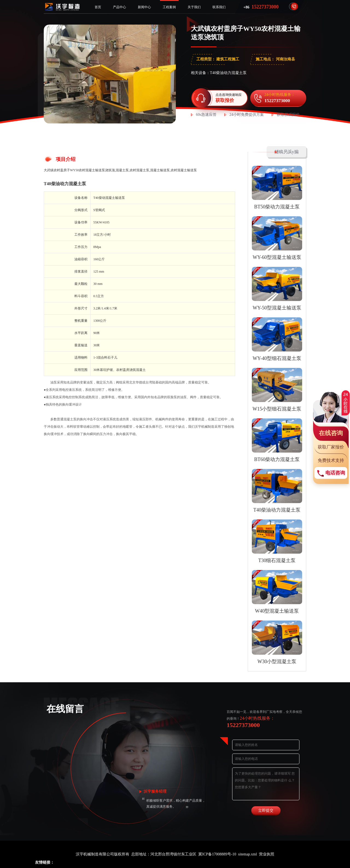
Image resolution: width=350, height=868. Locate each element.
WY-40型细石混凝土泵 (277, 358)
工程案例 (169, 7)
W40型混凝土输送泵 (277, 611)
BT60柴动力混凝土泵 (277, 459)
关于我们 (194, 7)
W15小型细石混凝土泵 (277, 409)
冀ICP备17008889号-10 (217, 854)
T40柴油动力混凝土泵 (65, 184)
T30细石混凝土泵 (277, 560)
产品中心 (119, 7)
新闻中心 (144, 7)
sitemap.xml (248, 854)
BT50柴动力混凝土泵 (277, 207)
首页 (98, 7)
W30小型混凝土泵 (277, 662)
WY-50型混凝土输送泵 (277, 308)
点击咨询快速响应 (229, 98)
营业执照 (267, 854)
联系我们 (219, 7)
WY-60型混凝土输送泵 (277, 257)
